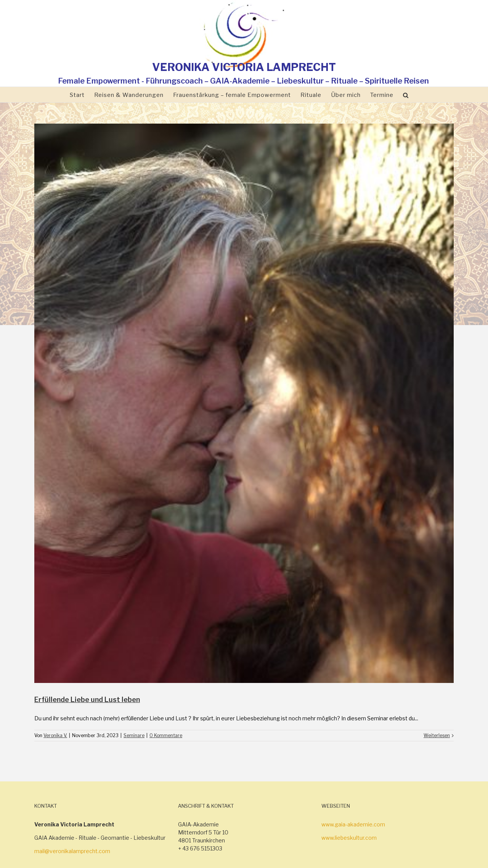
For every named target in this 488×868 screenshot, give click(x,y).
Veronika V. (55, 735)
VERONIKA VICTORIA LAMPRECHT (244, 67)
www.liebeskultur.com (349, 838)
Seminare (134, 735)
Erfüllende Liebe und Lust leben (87, 700)
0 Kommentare (166, 735)
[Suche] (406, 95)
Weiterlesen (437, 735)
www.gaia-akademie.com (353, 824)
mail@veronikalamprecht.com (72, 851)
